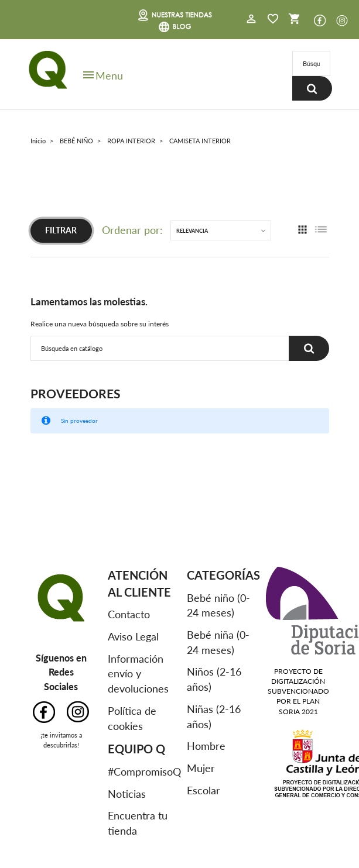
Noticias (127, 794)
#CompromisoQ (144, 771)
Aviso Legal (133, 636)
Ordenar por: (132, 230)
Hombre (206, 746)
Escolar (204, 790)
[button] (251, 20)
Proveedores (76, 394)
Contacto (129, 614)
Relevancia (192, 231)
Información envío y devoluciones (138, 674)
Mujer (201, 768)
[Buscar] (311, 63)
